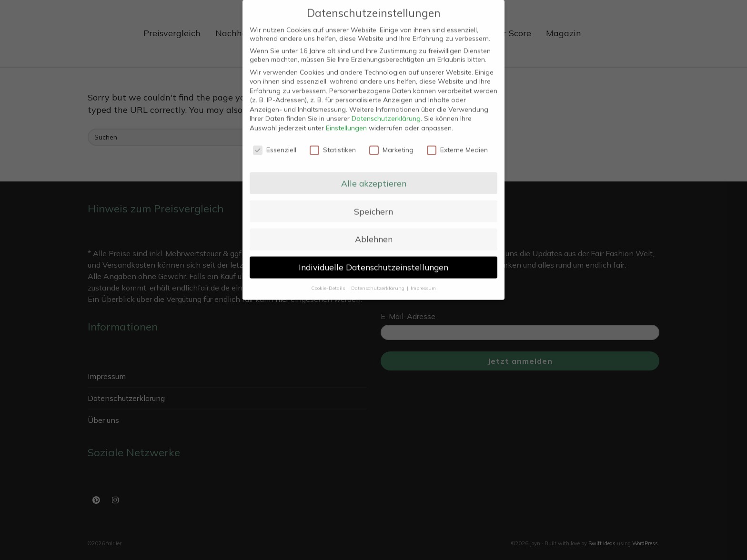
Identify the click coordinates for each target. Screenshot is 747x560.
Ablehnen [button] (374, 232)
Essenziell (275, 143)
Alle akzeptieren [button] (374, 176)
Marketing (391, 143)
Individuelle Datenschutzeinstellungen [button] (373, 260)
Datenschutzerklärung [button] (379, 281)
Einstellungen (346, 121)
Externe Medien (457, 143)
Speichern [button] (373, 204)
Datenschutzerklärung (386, 111)
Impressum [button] (423, 281)
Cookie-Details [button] (329, 281)
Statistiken (333, 143)
